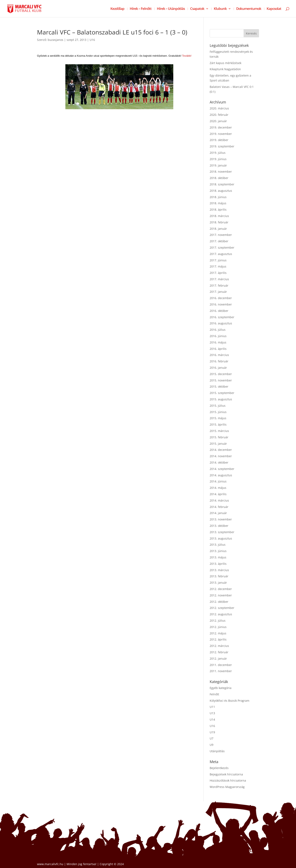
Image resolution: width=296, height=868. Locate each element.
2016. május (218, 342)
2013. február (219, 576)
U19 (212, 732)
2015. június (218, 412)
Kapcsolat (274, 9)
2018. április (218, 210)
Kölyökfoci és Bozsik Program (230, 701)
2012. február (219, 652)
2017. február (219, 285)
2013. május (218, 557)
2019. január (218, 165)
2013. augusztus (221, 538)
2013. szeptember (222, 532)
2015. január (218, 444)
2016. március (219, 355)
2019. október (219, 140)
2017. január (218, 292)
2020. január (218, 121)
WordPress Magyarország (227, 787)
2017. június (218, 260)
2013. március (219, 570)
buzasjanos (55, 40)
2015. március (219, 431)
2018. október (219, 178)
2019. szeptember (222, 146)
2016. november (221, 304)
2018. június (218, 197)
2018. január (218, 229)
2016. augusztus (221, 323)
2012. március (219, 646)
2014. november (221, 456)
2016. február (219, 361)
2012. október (219, 602)
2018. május (218, 203)
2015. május (218, 418)
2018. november (221, 172)
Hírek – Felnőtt (141, 9)
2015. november (221, 380)
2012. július (218, 621)
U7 (212, 738)
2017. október (219, 241)
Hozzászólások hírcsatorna (228, 780)
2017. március (219, 279)
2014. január (218, 513)
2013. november (221, 519)
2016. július (218, 330)
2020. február (219, 115)
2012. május (218, 633)
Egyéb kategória (221, 688)
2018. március (219, 216)
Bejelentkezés (219, 768)
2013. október (219, 526)
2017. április (218, 273)
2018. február (219, 222)
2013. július (218, 545)
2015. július (218, 406)
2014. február (219, 507)
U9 (212, 745)
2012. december (221, 589)
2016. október (219, 311)
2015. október (219, 386)
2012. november (221, 595)
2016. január (218, 368)
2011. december (221, 665)
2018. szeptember (222, 184)
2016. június (218, 336)
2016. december (221, 298)
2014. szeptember (222, 469)
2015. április (218, 424)
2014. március (219, 500)
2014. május (218, 488)
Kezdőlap (117, 9)
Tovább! (187, 56)
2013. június (218, 551)
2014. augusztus (221, 475)
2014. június (218, 481)
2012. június (218, 627)
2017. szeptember (222, 247)
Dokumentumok (249, 9)
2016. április (218, 349)
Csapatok (197, 9)
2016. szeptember (222, 317)
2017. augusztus (221, 254)
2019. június (218, 159)
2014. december (221, 450)
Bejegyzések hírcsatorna (226, 774)
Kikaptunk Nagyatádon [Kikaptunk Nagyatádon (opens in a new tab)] (225, 69)
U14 (212, 719)
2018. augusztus (221, 191)
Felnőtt (214, 694)
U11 (212, 707)
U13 (212, 713)
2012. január (218, 658)
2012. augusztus (221, 614)
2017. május (218, 266)
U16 (92, 40)
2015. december (221, 374)
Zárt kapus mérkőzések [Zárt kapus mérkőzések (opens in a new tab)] (225, 63)
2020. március (219, 108)
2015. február (219, 437)
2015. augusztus (221, 399)
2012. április (218, 639)
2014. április (218, 494)
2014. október (219, 462)
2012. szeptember (222, 608)
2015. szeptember (222, 393)
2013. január (218, 583)
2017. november (221, 235)
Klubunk (220, 9)
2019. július (218, 153)
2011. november (221, 671)
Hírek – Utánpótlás (171, 9)
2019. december (221, 127)
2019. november (221, 134)
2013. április (218, 564)
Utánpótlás (217, 751)
